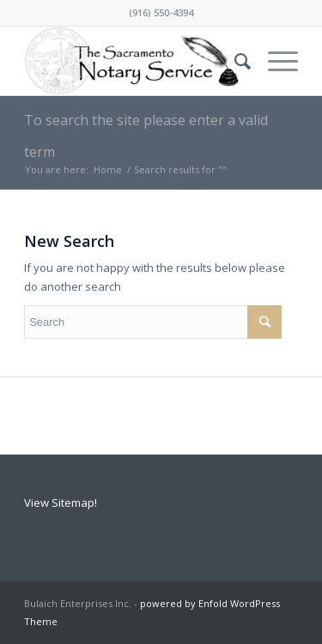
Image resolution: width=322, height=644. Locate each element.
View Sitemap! (61, 503)
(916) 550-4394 (161, 12)
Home (108, 169)
